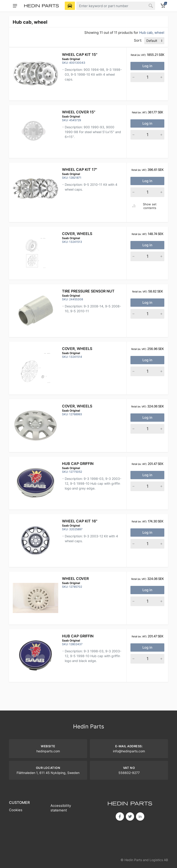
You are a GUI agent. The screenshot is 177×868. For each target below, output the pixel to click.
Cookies (16, 810)
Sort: (138, 40)
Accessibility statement (61, 808)
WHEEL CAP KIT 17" (80, 169)
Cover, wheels (77, 234)
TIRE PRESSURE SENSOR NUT (88, 291)
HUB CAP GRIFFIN (78, 464)
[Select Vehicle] (70, 6)
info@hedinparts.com (129, 751)
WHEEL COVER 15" (79, 112)
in (140, 816)
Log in (147, 66)
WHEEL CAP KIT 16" (80, 521)
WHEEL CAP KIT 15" (80, 54)
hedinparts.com (48, 751)
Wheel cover (75, 579)
